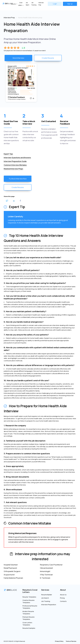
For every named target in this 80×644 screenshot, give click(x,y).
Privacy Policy (59, 641)
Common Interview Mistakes (15, 165)
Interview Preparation (49, 605)
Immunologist (45, 571)
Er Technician (45, 578)
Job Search (45, 598)
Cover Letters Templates (27, 624)
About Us (63, 595)
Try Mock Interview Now (18, 179)
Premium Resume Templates (28, 618)
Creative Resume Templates (28, 601)
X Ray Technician (46, 575)
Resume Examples (29, 628)
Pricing (62, 598)
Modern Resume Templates (28, 613)
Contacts (63, 601)
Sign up (70, 4)
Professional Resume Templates (30, 607)
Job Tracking (34, 4)
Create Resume (48, 58)
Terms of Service (71, 641)
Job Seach (27, 4)
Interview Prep (41, 4)
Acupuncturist (9, 575)
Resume (13, 4)
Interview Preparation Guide (15, 161)
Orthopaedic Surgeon (12, 571)
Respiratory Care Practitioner (51, 565)
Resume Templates (29, 597)
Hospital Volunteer (11, 565)
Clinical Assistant (46, 568)
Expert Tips (8, 154)
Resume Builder (47, 595)
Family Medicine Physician (13, 578)
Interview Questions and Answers (17, 158)
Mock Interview (18, 58)
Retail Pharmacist (10, 568)
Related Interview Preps (13, 169)
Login (55, 4)
